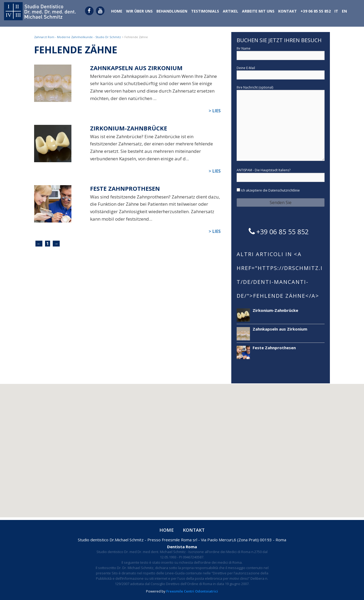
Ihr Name (281, 52)
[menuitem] (336, 12)
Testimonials (205, 12)
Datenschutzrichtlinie (284, 190)
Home (117, 12)
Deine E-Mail (281, 72)
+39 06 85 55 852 (316, 12)
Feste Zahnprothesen (125, 188)
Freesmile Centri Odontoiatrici (192, 591)
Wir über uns (139, 12)
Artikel (230, 12)
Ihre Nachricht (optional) (281, 124)
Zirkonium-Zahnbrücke (129, 128)
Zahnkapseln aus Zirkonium (136, 68)
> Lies (215, 111)
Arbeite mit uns (258, 12)
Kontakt (288, 12)
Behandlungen (172, 12)
